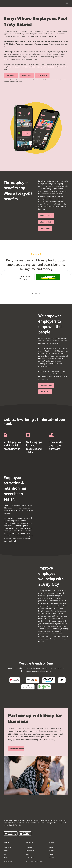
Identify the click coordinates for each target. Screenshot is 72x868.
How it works (7, 847)
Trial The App (42, 75)
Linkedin (51, 858)
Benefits (6, 851)
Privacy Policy (30, 851)
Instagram (52, 851)
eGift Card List (30, 858)
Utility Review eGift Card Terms (35, 861)
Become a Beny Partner (16, 749)
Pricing (5, 858)
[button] (67, 3)
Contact (51, 847)
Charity (6, 854)
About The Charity (46, 222)
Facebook (52, 854)
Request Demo (27, 75)
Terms (28, 854)
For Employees (8, 861)
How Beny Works (46, 386)
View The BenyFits (46, 216)
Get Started (11, 75)
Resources (29, 847)
